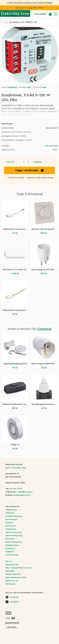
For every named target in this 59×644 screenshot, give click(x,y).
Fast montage (51, 146)
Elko (29, 87)
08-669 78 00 (16, 489)
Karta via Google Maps (16, 468)
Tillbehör (9, 552)
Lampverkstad (12, 565)
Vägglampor (11, 529)
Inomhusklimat (12, 555)
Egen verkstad (40, 14)
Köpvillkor (10, 571)
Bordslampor (11, 519)
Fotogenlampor (12, 545)
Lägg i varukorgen (30, 170)
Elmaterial (13, 87)
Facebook (14, 597)
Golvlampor (11, 526)
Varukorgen (10, 584)
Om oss (9, 561)
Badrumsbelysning (14, 542)
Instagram (14, 602)
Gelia (44, 87)
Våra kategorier (12, 507)
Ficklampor (10, 548)
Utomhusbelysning (14, 536)
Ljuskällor (10, 523)
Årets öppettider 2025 (16, 578)
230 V (55, 150)
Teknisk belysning (13, 532)
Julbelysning (11, 510)
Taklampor (10, 513)
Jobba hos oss (12, 581)
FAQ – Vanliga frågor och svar (19, 568)
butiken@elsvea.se (22, 495)
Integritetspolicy (13, 574)
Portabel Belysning (14, 516)
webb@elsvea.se (25, 492)
